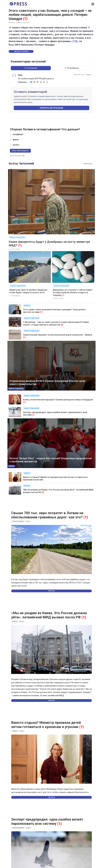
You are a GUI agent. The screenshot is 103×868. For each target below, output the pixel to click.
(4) (62, 325)
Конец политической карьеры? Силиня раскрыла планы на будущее (58, 400)
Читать (51, 591)
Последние (31, 68)
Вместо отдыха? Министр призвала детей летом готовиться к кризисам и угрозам (46, 725)
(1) (25, 19)
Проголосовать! (20, 151)
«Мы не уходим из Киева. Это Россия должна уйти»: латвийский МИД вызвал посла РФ (49, 615)
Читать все (88, 164)
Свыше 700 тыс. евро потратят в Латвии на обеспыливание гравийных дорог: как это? (47, 515)
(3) (39, 384)
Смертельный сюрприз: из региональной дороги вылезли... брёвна (58, 335)
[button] (93, 4)
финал (16, 140)
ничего (16, 145)
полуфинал (18, 134)
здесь (30, 102)
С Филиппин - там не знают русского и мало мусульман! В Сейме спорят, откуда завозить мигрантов (56, 323)
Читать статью (21, 51)
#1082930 (88, 75)
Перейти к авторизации (51, 108)
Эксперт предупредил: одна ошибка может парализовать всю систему (47, 821)
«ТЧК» (75, 41)
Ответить (22, 82)
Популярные (72, 68)
